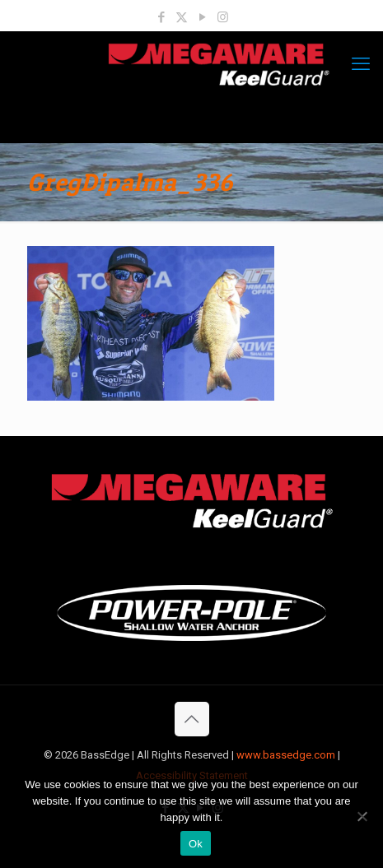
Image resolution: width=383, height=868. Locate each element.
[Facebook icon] (161, 17)
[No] (362, 816)
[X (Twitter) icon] (182, 17)
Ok (196, 844)
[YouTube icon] (202, 17)
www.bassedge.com (286, 755)
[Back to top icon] (192, 719)
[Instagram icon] (223, 17)
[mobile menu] (361, 64)
